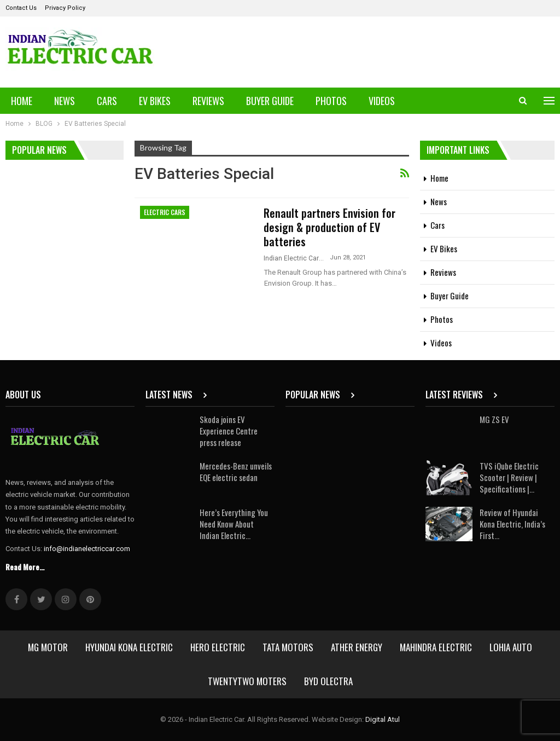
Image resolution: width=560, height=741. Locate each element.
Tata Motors (288, 647)
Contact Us (21, 8)
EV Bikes (155, 101)
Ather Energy (357, 647)
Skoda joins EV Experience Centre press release (229, 431)
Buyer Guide (270, 101)
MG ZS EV (494, 419)
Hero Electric (218, 647)
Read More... (25, 567)
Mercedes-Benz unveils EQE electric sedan (236, 471)
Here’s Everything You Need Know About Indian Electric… (234, 524)
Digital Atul (383, 719)
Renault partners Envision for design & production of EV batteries (329, 227)
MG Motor (48, 647)
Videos (382, 101)
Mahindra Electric (436, 647)
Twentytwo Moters (247, 681)
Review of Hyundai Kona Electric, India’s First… (512, 524)
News (65, 101)
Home (22, 101)
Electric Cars (165, 212)
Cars (107, 101)
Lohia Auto (511, 647)
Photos (331, 101)
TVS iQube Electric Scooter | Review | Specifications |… (509, 477)
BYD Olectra (328, 681)
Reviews (208, 101)
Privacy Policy (65, 8)
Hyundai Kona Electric (129, 647)
